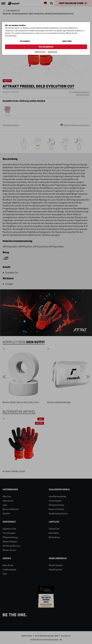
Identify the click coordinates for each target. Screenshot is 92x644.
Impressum (53, 52)
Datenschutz (40, 52)
